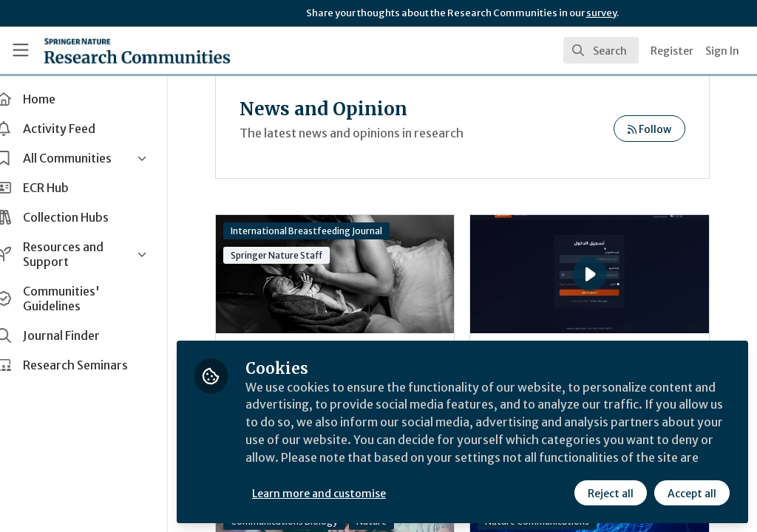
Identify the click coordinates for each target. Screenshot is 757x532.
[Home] (137, 50)
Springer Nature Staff (298, 255)
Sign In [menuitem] (722, 51)
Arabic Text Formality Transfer (547, 254)
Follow (649, 129)
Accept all (692, 493)
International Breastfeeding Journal (328, 231)
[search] (601, 50)
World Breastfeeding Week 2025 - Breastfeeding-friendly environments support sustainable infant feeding (351, 274)
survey (601, 13)
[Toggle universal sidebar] (21, 50)
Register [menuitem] (672, 51)
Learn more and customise (340, 493)
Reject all (611, 493)
